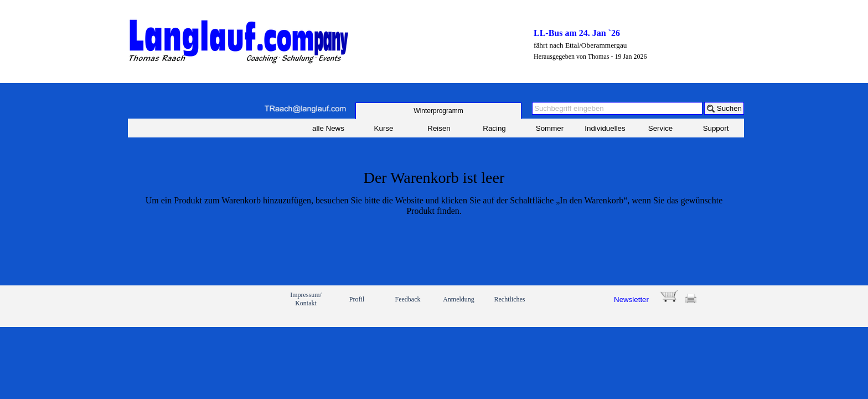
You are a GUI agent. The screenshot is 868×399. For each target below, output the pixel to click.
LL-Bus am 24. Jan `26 (577, 33)
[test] (438, 111)
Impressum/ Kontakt (306, 299)
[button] (305, 109)
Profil (357, 299)
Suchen (729, 108)
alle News (328, 128)
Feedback (408, 299)
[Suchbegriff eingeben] (617, 108)
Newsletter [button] (631, 300)
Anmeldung (459, 299)
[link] (167, 306)
